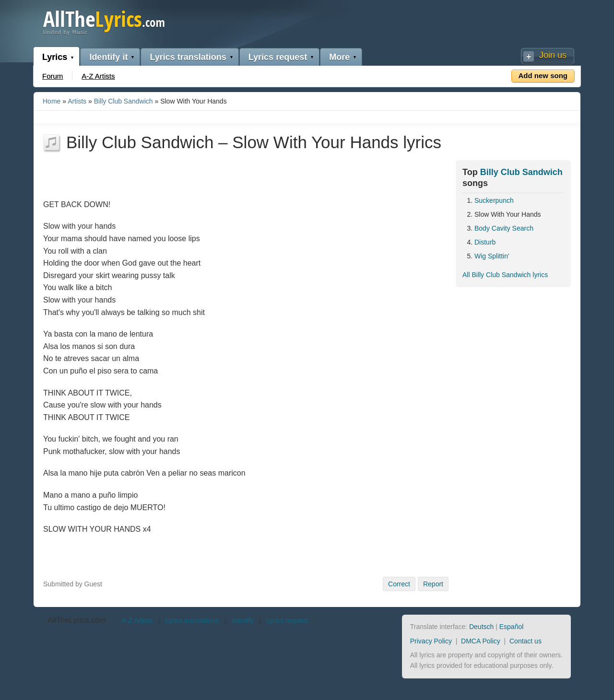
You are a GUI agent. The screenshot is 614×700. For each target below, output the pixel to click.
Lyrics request (278, 57)
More (339, 57)
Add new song (543, 76)
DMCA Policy (481, 641)
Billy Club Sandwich (124, 101)
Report (433, 584)
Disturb (485, 242)
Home (52, 101)
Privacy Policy (431, 641)
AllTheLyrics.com (77, 620)
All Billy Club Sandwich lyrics (505, 275)
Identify (242, 620)
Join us (553, 55)
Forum (53, 76)
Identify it (108, 57)
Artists (77, 101)
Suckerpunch (494, 200)
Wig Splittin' (492, 256)
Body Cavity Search (504, 228)
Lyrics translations (188, 57)
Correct (399, 584)
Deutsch (481, 627)
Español (512, 627)
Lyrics (55, 57)
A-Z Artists (98, 76)
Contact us (525, 641)
